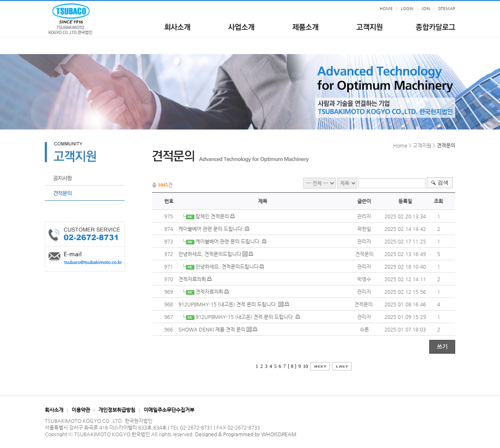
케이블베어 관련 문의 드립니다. (211, 229)
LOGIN (407, 9)
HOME (386, 9)
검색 (443, 183)
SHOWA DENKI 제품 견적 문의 (212, 329)
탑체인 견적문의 (212, 216)
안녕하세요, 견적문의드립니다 (210, 254)
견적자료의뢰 (192, 279)
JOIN (426, 9)
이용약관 (81, 410)
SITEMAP (447, 9)
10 (306, 366)
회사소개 (54, 410)
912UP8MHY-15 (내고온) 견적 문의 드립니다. (228, 304)
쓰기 (442, 346)
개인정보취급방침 (117, 410)
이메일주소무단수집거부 (169, 410)
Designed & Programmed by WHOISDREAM (246, 434)
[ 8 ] (292, 366)
